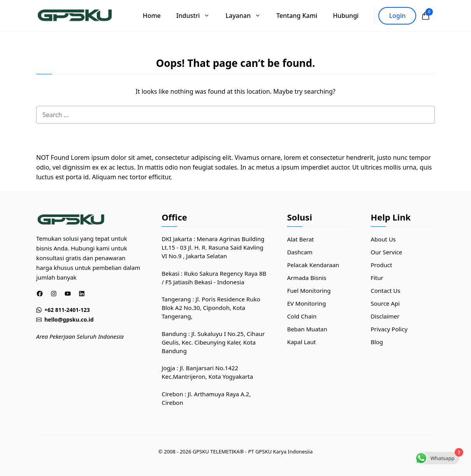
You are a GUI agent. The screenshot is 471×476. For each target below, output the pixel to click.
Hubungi (346, 16)
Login (397, 16)
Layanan (247, 16)
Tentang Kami (297, 16)
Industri (197, 16)
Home (152, 16)
